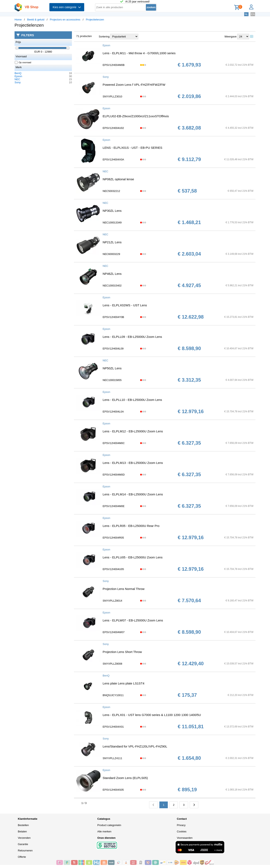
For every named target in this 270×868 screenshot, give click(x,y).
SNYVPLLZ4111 (112, 758)
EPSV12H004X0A (113, 160)
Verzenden (24, 838)
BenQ (18, 73)
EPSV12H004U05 (113, 569)
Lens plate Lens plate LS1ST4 (124, 683)
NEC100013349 (112, 223)
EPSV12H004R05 (113, 538)
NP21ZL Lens (112, 242)
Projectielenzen (95, 20)
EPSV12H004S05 (113, 790)
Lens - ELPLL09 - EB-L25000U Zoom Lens (132, 337)
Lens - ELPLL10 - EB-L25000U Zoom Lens (132, 400)
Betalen (22, 831)
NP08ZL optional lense (118, 179)
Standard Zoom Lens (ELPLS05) (125, 778)
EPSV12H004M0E (114, 506)
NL (246, 14)
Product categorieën (109, 825)
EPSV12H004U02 (113, 128)
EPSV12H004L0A (113, 412)
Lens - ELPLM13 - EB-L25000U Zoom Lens (133, 463)
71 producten (84, 36)
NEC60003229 (111, 254)
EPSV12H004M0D (114, 475)
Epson (18, 76)
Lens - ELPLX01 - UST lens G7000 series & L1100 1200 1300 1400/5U (152, 715)
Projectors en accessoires (65, 20)
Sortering (104, 37)
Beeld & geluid (36, 20)
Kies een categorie (67, 7)
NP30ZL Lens (112, 211)
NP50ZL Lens (112, 368)
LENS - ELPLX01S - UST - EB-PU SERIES (132, 148)
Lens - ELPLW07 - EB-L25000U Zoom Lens (133, 620)
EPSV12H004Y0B (113, 317)
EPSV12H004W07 (114, 632)
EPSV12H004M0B (114, 65)
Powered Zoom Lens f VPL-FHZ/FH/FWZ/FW (134, 85)
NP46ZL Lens (112, 274)
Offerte (22, 857)
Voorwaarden (185, 838)
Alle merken (104, 831)
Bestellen (23, 825)
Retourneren (25, 851)
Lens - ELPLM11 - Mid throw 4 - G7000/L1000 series (139, 53)
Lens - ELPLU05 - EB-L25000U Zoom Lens (133, 557)
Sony (18, 82)
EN (253, 14)
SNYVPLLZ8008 (112, 664)
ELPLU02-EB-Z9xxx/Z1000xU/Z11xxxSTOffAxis (136, 116)
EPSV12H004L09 (113, 349)
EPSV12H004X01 (113, 727)
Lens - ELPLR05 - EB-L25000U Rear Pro (131, 526)
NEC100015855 (112, 380)
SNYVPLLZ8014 (112, 601)
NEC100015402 (112, 286)
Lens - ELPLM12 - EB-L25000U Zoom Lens (133, 431)
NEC (17, 79)
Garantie (23, 844)
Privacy (181, 825)
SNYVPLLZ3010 (112, 96)
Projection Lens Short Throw (122, 652)
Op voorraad (23, 62)
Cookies (182, 831)
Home (18, 20)
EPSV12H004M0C (114, 443)
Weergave (231, 37)
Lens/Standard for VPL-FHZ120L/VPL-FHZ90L (135, 746)
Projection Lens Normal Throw (124, 589)
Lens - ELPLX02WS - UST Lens (125, 305)
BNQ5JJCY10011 (113, 695)
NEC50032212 (111, 191)
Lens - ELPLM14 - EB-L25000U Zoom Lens (133, 494)
